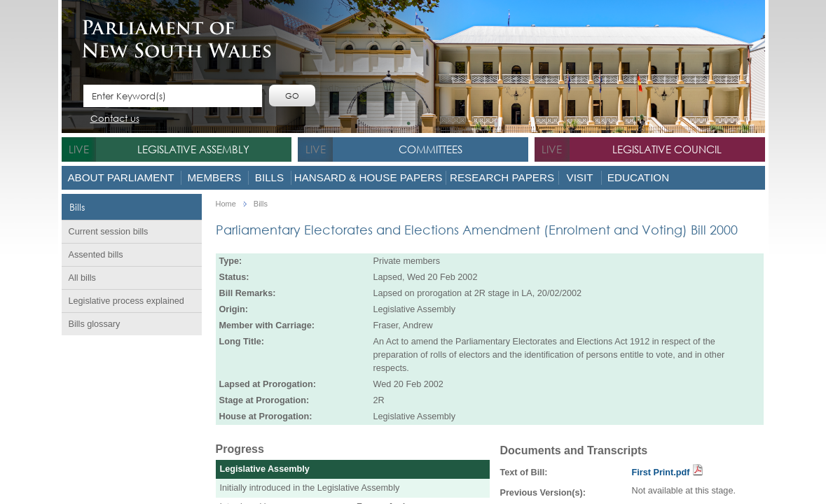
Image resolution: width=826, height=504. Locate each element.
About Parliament (121, 177)
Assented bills (96, 255)
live (79, 149)
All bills (82, 278)
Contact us (115, 119)
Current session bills (109, 232)
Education (638, 177)
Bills (269, 177)
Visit (580, 177)
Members (215, 177)
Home (226, 204)
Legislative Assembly (193, 149)
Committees (431, 149)
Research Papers (502, 177)
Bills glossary (95, 324)
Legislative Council (667, 149)
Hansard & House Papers (369, 177)
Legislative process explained (126, 301)
